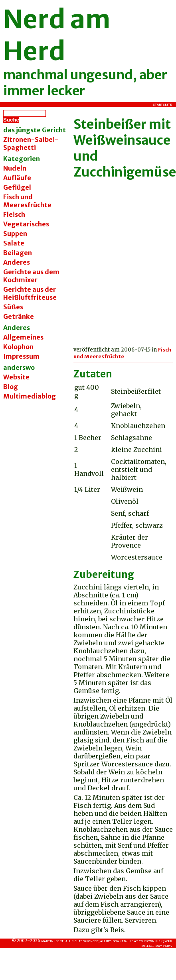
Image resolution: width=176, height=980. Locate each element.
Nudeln (15, 168)
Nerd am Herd (57, 35)
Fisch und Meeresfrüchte (122, 353)
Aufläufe (17, 178)
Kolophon (18, 347)
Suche (11, 120)
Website (16, 377)
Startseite (162, 104)
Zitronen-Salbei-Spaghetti (31, 143)
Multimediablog (30, 396)
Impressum (21, 356)
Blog (11, 387)
